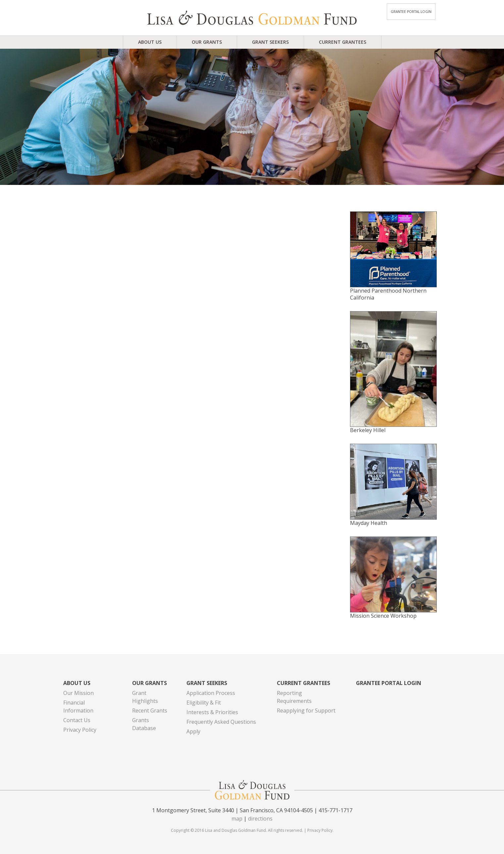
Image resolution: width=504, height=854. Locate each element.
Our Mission (78, 693)
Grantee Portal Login (411, 12)
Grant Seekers (270, 42)
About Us (150, 42)
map (237, 819)
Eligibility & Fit (204, 703)
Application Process (211, 693)
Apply (193, 731)
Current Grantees (343, 42)
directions (260, 819)
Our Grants (207, 42)
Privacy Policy (80, 730)
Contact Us (77, 720)
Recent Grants (150, 711)
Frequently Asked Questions (221, 722)
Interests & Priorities (212, 712)
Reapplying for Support (306, 711)
